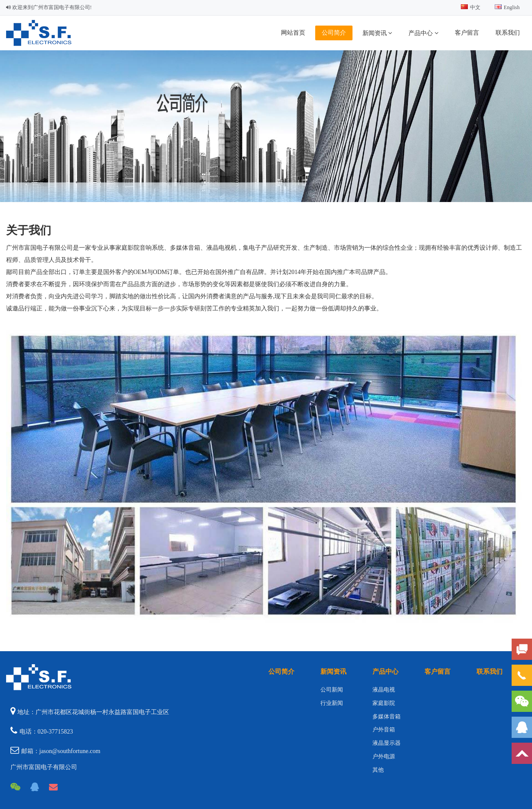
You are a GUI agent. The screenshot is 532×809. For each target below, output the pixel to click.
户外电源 (384, 756)
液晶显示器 (387, 743)
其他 (378, 770)
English (507, 7)
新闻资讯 (377, 33)
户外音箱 (384, 729)
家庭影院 (384, 703)
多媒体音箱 (387, 716)
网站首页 (293, 33)
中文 (471, 7)
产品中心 (423, 33)
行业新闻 (332, 703)
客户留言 (467, 33)
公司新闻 (332, 690)
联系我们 (508, 33)
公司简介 (334, 33)
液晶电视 (384, 690)
